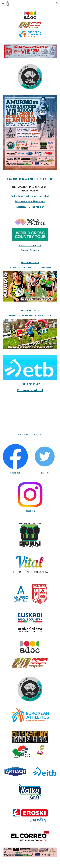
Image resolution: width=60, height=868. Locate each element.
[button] (3, 3)
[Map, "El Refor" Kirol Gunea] (30, 416)
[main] (30, 193)
